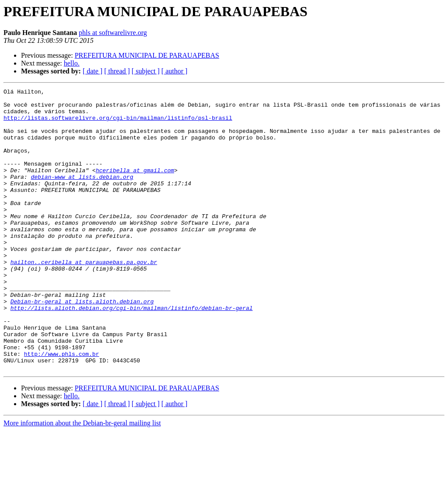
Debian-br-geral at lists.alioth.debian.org (82, 344)
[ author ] (175, 71)
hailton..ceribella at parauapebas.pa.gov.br (84, 297)
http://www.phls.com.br (62, 407)
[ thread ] (117, 71)
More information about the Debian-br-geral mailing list (82, 479)
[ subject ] (146, 71)
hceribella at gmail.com (135, 187)
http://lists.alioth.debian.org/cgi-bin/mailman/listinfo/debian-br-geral (132, 352)
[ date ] (93, 71)
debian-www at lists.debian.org (82, 195)
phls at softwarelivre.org (113, 33)
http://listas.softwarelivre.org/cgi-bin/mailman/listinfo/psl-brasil (118, 124)
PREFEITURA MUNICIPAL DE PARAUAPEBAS (147, 55)
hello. (72, 63)
